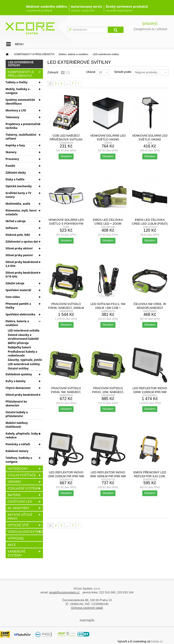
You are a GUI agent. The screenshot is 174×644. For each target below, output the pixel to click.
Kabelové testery (17, 451)
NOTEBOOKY (18, 468)
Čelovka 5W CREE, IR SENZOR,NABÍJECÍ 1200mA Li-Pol (150, 308)
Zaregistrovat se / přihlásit (150, 29)
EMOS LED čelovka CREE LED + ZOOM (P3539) (108, 224)
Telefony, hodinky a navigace (19, 460)
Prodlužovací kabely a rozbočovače (23, 354)
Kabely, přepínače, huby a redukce (23, 435)
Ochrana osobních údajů (87, 608)
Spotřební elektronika (20, 314)
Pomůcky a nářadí (18, 444)
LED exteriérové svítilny (24, 364)
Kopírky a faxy (15, 145)
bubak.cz (157, 641)
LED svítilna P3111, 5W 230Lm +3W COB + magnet (108, 308)
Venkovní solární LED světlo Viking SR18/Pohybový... (108, 139)
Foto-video (13, 297)
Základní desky (16, 173)
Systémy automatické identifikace (20, 102)
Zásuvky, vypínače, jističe (25, 360)
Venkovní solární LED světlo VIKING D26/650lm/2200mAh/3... (150, 139)
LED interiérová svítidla (24, 331)
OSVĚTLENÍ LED (20, 501)
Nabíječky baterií (19, 347)
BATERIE (14, 495)
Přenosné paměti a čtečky (18, 306)
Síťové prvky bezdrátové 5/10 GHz (22, 275)
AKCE (12, 545)
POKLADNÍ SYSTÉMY (24, 488)
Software (12, 228)
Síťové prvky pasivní (19, 255)
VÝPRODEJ (16, 538)
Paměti (11, 166)
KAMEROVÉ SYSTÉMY (17, 553)
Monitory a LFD (16, 110)
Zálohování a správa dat (22, 242)
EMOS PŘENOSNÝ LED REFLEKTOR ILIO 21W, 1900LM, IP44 (150, 476)
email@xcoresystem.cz (64, 592)
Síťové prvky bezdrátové (22, 395)
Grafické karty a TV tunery (19, 195)
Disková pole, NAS (18, 235)
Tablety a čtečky (17, 82)
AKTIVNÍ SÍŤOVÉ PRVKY (20, 516)
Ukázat (91, 72)
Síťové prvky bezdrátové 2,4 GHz (22, 264)
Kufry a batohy (16, 381)
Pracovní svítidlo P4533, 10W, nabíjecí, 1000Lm (108, 392)
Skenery (11, 152)
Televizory (13, 117)
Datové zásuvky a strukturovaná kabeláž (23, 337)
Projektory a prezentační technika (22, 126)
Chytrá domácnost (18, 388)
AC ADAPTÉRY (19, 508)
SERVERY (15, 482)
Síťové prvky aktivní (19, 248)
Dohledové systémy (19, 374)
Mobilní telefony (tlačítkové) (17, 425)
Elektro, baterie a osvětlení (17, 323)
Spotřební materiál (18, 290)
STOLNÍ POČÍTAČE (22, 475)
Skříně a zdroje (16, 221)
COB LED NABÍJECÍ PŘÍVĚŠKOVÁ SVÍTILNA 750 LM (66, 139)
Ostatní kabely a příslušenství (17, 414)
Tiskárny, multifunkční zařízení (21, 137)
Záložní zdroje (15, 283)
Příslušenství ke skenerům (16, 403)
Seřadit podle (123, 72)
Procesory (12, 159)
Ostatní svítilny (18, 368)
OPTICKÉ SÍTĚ (18, 525)
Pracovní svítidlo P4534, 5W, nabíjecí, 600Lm (66, 392)
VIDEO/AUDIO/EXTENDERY (25, 531)
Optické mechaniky (19, 186)
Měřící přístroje (18, 343)
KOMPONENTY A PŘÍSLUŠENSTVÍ (21, 74)
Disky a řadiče (15, 179)
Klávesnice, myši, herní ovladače (21, 212)
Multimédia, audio (18, 204)
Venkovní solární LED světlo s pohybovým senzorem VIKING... (66, 224)
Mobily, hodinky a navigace (18, 91)
